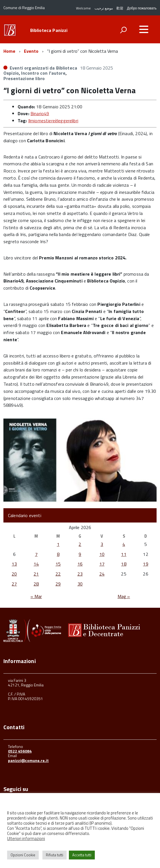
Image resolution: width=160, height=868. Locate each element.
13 (14, 564)
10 (102, 554)
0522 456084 (20, 751)
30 (80, 584)
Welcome (83, 8)
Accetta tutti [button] (82, 855)
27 (14, 584)
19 (145, 564)
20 (14, 574)
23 (80, 574)
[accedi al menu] (144, 29)
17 (102, 564)
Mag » (124, 596)
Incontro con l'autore (43, 73)
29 (58, 584)
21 (36, 574)
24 (102, 574)
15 (58, 564)
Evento (31, 51)
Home (10, 51)
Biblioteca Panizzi (49, 30)
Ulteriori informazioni (26, 838)
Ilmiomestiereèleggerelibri (53, 121)
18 (124, 564)
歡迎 (120, 8)
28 (36, 584)
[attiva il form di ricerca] (123, 30)
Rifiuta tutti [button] (55, 855)
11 (124, 554)
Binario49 (40, 113)
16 (80, 564)
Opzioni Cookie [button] (23, 855)
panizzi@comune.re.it (28, 760)
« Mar (36, 596)
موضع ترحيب (104, 8)
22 (58, 574)
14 (36, 564)
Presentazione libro (24, 78)
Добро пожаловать (142, 8)
